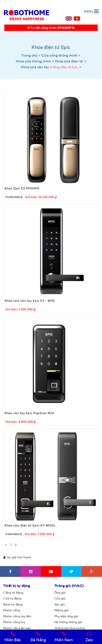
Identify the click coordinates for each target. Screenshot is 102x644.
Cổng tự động (13, 593)
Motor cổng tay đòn (17, 616)
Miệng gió (62, 610)
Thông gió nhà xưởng (70, 628)
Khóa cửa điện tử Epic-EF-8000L (30, 525)
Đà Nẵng (38, 637)
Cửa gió (60, 598)
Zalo (89, 637)
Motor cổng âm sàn (17, 628)
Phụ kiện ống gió (66, 616)
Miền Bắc (13, 637)
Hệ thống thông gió (68, 622)
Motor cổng (12, 610)
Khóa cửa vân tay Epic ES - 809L (30, 301)
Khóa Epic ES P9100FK (22, 188)
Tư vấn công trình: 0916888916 (51, 28)
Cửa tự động (12, 598)
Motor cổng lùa (14, 622)
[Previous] (6, 545)
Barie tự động (13, 604)
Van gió (60, 604)
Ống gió (60, 593)
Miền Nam (64, 637)
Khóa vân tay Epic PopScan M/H (29, 413)
